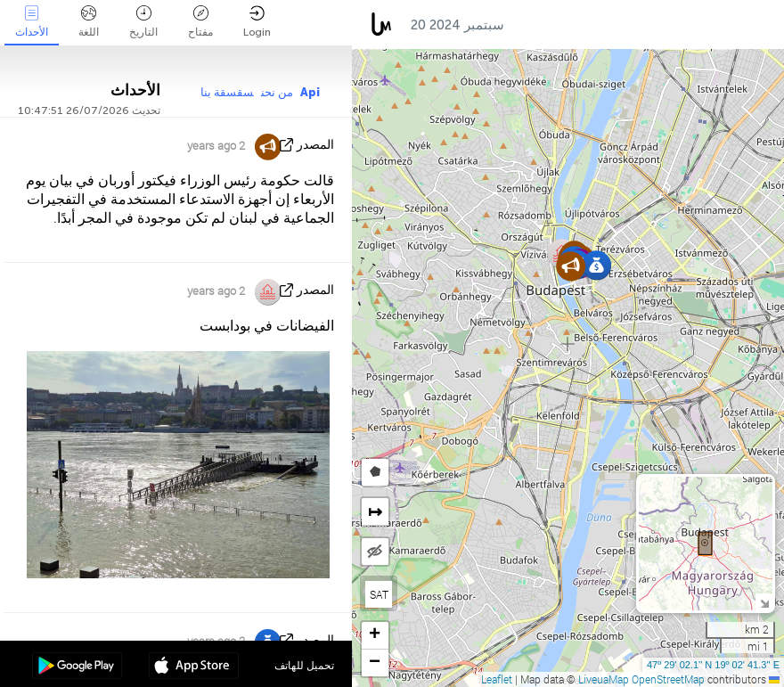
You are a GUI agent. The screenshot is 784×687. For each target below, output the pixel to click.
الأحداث (32, 22)
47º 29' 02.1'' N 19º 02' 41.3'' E (713, 665)
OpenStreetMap (668, 679)
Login (257, 22)
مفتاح (200, 22)
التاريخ (143, 22)
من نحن (277, 92)
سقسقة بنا (227, 92)
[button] (571, 266)
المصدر (315, 145)
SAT (379, 594)
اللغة (89, 22)
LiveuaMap (604, 679)
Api (310, 92)
